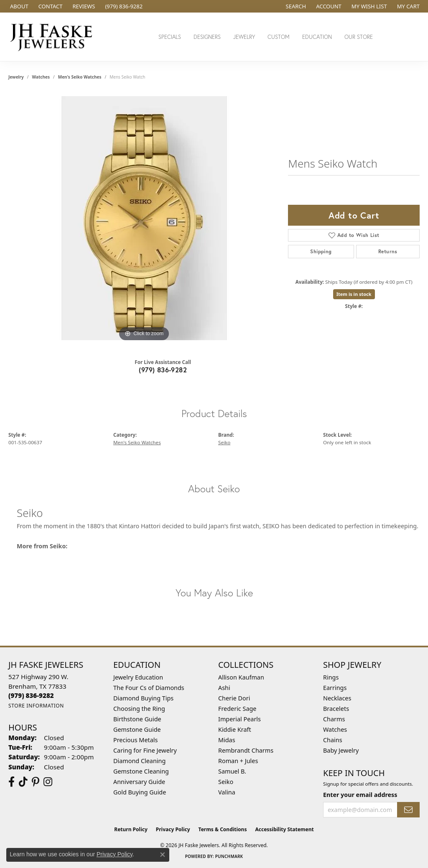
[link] (18, 6)
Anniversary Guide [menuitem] (139, 782)
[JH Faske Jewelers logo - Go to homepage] (53, 37)
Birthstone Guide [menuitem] (137, 719)
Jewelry (244, 37)
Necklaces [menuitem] (337, 698)
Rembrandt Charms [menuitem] (246, 750)
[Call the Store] (31, 695)
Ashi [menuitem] (224, 688)
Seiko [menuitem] (226, 782)
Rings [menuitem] (331, 677)
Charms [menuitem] (334, 719)
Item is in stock (354, 294)
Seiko (224, 442)
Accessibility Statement (284, 829)
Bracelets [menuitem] (336, 709)
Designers (207, 37)
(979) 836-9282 (163, 370)
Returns (388, 251)
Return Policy (131, 829)
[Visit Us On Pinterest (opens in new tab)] (36, 782)
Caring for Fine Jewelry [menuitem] (145, 750)
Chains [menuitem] (333, 740)
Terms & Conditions (223, 829)
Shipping (321, 251)
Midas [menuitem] (227, 740)
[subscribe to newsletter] (408, 810)
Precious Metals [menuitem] (135, 740)
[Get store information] (36, 706)
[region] (144, 218)
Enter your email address (360, 795)
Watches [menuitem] (335, 729)
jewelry (16, 77)
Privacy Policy (173, 829)
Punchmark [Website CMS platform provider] (229, 856)
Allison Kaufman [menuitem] (241, 677)
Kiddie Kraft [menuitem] (235, 729)
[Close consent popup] (163, 855)
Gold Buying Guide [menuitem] (140, 792)
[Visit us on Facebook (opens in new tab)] (11, 782)
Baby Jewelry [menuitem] (341, 750)
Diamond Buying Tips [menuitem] (143, 698)
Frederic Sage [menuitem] (237, 709)
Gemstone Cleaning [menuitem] (141, 771)
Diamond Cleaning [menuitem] (139, 761)
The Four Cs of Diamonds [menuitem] (149, 688)
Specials (170, 37)
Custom (279, 37)
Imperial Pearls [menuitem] (239, 719)
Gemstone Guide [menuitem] (137, 729)
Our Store (359, 37)
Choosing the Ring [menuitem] (139, 709)
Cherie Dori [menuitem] (234, 698)
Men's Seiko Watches (80, 77)
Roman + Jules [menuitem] (238, 761)
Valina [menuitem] (227, 792)
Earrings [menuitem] (335, 688)
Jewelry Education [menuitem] (138, 677)
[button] (295, 6)
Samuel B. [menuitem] (232, 771)
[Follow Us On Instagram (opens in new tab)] (48, 782)
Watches (41, 77)
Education (317, 37)
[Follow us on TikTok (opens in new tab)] (23, 782)
